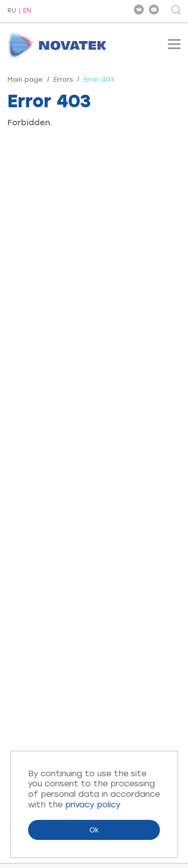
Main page (25, 79)
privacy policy (93, 805)
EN (27, 11)
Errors (63, 79)
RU (12, 11)
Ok (94, 830)
